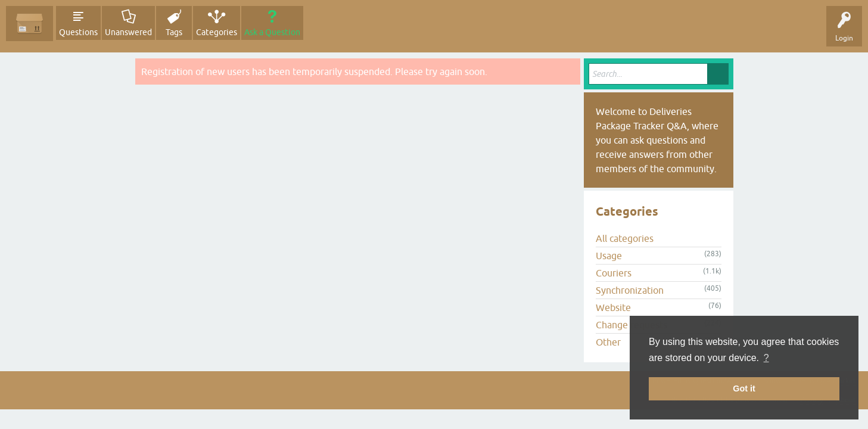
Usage (609, 256)
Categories (217, 32)
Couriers (614, 273)
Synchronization (630, 290)
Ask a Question (272, 32)
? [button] (766, 358)
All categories (625, 238)
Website (613, 307)
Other (608, 342)
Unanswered (128, 32)
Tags (174, 32)
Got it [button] (744, 388)
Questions (78, 32)
